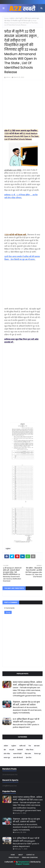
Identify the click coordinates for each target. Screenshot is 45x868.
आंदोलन (6, 746)
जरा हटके (12, 750)
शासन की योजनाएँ (18, 758)
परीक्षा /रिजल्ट (30, 750)
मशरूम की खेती (17, 754)
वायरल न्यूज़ (7, 758)
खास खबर (37, 746)
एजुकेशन (12, 18)
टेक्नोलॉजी (20, 750)
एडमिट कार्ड (22, 746)
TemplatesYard (23, 862)
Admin (8, 77)
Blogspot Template (23, 864)
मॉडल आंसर (28, 754)
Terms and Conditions (30, 857)
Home (6, 18)
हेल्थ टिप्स (29, 758)
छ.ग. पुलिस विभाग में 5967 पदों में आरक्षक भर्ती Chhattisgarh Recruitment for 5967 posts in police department (26, 723)
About (20, 855)
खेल (5, 750)
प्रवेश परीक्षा (7, 754)
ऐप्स (30, 746)
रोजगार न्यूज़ (37, 754)
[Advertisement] (22, 105)
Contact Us (30, 855)
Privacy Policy (14, 857)
